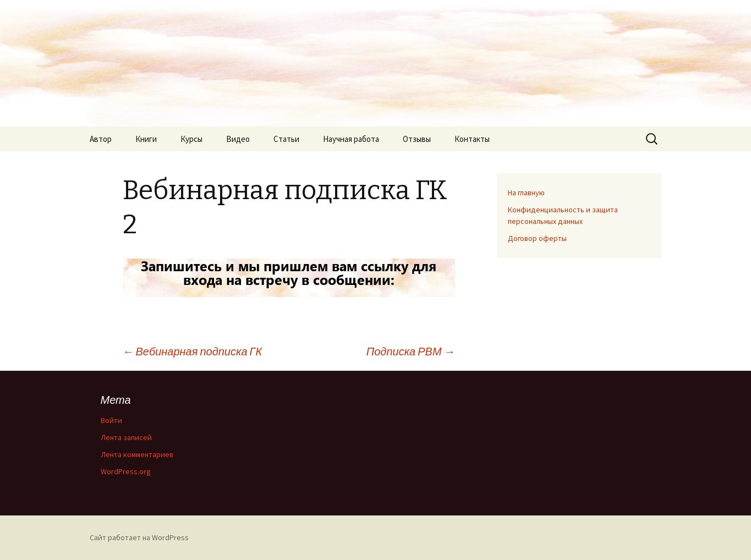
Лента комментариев (137, 454)
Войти (111, 420)
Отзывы (417, 139)
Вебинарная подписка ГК (193, 351)
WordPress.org (126, 471)
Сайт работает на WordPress (139, 537)
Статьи (286, 139)
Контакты (472, 139)
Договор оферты (537, 238)
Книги (146, 139)
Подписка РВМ (411, 351)
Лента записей (126, 437)
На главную (526, 193)
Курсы (191, 139)
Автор (101, 139)
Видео (238, 139)
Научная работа (351, 139)
